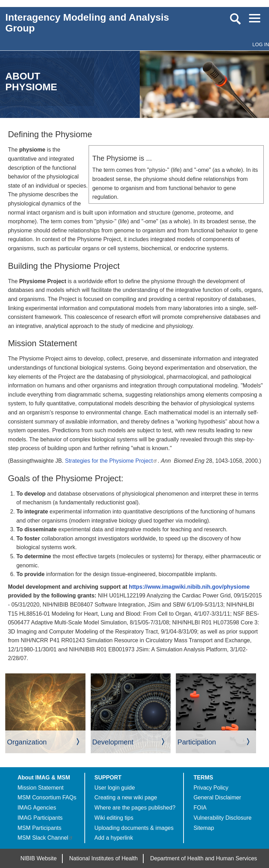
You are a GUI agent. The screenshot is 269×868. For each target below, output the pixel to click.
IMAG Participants (40, 818)
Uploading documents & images (134, 828)
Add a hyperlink (114, 838)
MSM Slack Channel (45, 838)
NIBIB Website (39, 858)
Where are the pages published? (135, 808)
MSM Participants (39, 828)
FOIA (200, 808)
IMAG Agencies (37, 808)
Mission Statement (41, 788)
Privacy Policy (211, 788)
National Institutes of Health (104, 858)
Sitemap (204, 828)
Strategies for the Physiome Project (111, 461)
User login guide (115, 788)
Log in (261, 44)
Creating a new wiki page (126, 797)
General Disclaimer (217, 797)
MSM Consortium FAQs (47, 797)
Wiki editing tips (114, 818)
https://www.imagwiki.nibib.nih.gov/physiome (189, 587)
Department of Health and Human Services (204, 858)
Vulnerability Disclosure (222, 818)
